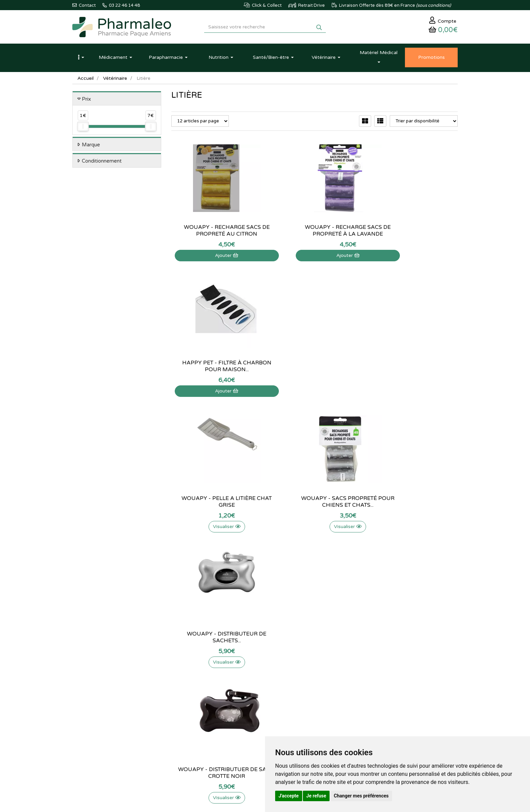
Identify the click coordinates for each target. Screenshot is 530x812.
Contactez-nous (253, 665)
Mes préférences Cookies (328, 709)
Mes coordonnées (321, 687)
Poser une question (256, 679)
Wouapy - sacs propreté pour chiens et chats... (314, 367)
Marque (91, 146)
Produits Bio (183, 709)
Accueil (86, 79)
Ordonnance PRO (188, 723)
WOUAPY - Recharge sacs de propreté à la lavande (314, 232)
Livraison (246, 701)
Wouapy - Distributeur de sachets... (413, 367)
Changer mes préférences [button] (361, 796)
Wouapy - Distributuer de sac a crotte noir (215, 503)
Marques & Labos (189, 687)
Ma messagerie (318, 694)
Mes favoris (315, 701)
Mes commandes (320, 679)
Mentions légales (254, 709)
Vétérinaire (115, 79)
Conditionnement (102, 162)
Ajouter (215, 256)
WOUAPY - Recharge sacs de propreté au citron (216, 232)
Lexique (179, 679)
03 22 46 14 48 (258, 609)
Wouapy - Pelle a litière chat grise (215, 367)
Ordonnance (184, 716)
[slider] (83, 128)
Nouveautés (183, 694)
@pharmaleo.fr (104, 685)
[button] (81, 58)
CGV (242, 716)
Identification (316, 672)
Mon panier (314, 665)
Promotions (183, 701)
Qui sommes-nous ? (257, 672)
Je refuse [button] (316, 796)
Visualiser (216, 392)
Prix (86, 100)
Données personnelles (259, 723)
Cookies (245, 731)
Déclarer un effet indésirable (265, 694)
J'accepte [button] (289, 796)
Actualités (181, 672)
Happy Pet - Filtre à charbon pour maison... (413, 232)
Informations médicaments (263, 687)
